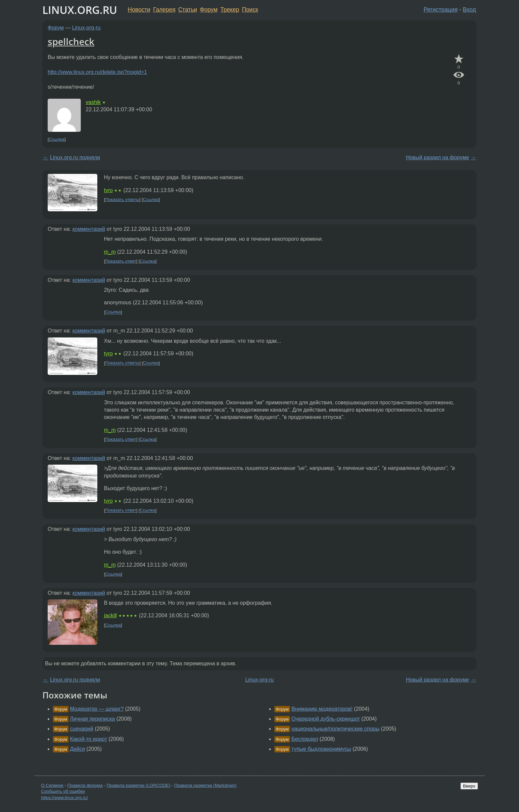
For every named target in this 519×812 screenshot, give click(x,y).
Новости (139, 10)
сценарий (81, 729)
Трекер (230, 10)
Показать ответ (121, 261)
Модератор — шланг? (97, 709)
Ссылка (57, 139)
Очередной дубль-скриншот (326, 719)
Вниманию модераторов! (322, 709)
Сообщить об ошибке (63, 791)
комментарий (89, 229)
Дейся (77, 749)
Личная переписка (92, 719)
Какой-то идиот (88, 739)
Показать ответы (122, 200)
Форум (209, 10)
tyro (108, 190)
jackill (110, 615)
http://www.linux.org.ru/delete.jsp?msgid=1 (97, 72)
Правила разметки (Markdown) (205, 785)
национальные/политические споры (335, 729)
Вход (469, 10)
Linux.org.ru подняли (75, 157)
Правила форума (85, 785)
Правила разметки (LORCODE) (139, 785)
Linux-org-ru (86, 28)
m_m (110, 252)
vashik (93, 102)
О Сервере (52, 785)
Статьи (188, 10)
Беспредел (305, 739)
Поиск (250, 10)
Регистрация (441, 10)
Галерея (164, 10)
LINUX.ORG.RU (80, 10)
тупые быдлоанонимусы (321, 749)
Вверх (469, 786)
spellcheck (71, 41)
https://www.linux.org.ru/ (64, 798)
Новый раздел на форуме (437, 157)
